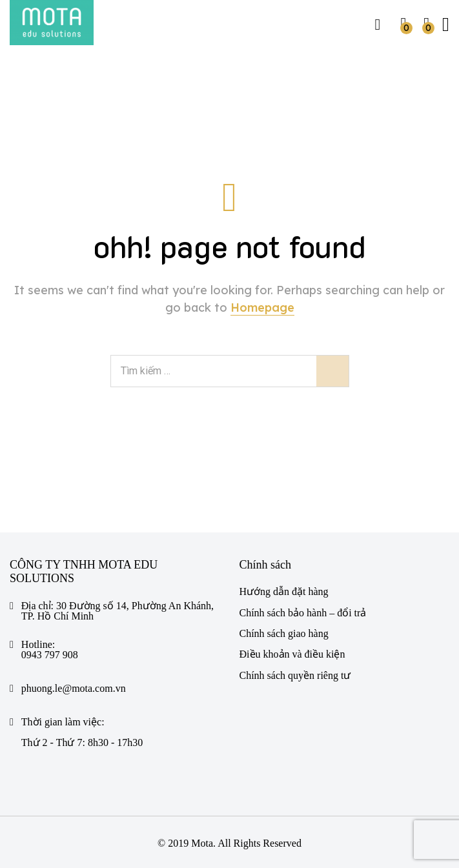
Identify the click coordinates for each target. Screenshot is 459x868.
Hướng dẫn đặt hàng (284, 591)
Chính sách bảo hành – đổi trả (303, 613)
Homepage (262, 308)
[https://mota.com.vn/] (52, 23)
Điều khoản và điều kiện (292, 654)
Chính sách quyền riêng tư (295, 675)
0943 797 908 (50, 655)
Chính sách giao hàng (284, 633)
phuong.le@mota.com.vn (74, 689)
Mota (202, 843)
